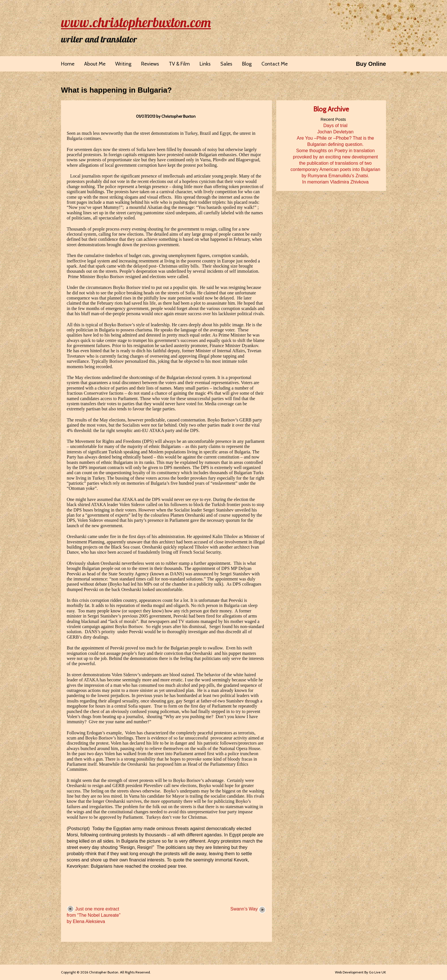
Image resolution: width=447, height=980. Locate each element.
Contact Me (275, 64)
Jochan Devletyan (335, 132)
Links (205, 64)
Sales (226, 64)
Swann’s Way (244, 909)
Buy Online (371, 64)
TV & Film (179, 64)
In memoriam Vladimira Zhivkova (335, 182)
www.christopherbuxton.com (136, 22)
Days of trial (335, 126)
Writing (123, 64)
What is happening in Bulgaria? (116, 90)
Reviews (150, 64)
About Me (95, 64)
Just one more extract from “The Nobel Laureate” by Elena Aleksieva (94, 915)
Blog (247, 64)
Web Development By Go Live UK (360, 972)
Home (68, 64)
